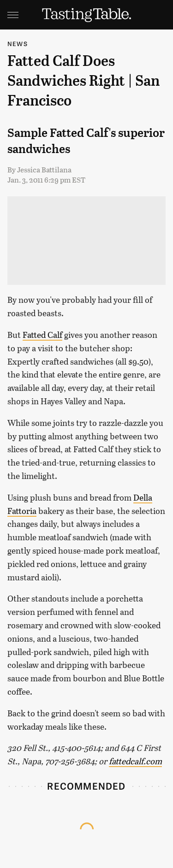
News (18, 44)
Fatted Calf (42, 335)
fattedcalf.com (135, 761)
